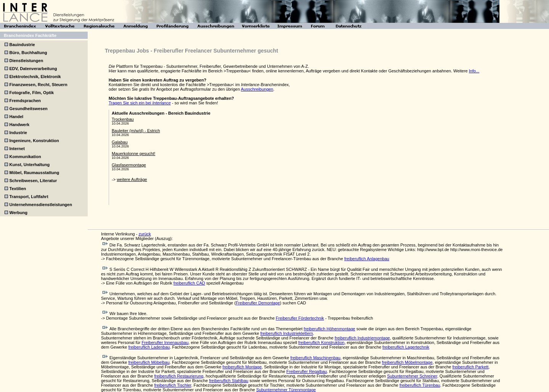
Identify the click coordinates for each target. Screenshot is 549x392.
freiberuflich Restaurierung (179, 376)
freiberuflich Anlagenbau (367, 259)
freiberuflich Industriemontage (362, 338)
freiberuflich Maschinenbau (315, 358)
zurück (144, 234)
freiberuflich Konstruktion (321, 342)
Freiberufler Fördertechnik (300, 318)
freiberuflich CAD (189, 283)
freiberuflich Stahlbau (229, 381)
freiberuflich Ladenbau (149, 347)
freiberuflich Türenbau (420, 385)
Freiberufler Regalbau (307, 371)
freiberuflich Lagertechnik (406, 347)
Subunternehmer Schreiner (412, 376)
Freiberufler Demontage (258, 303)
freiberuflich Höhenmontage (330, 329)
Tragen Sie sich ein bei (140, 103)
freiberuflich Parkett (470, 367)
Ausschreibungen (257, 89)
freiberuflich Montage (242, 367)
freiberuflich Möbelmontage (407, 362)
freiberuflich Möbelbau (149, 362)
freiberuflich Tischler (173, 385)
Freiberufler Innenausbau (165, 342)
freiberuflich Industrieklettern (287, 333)
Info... (474, 71)
